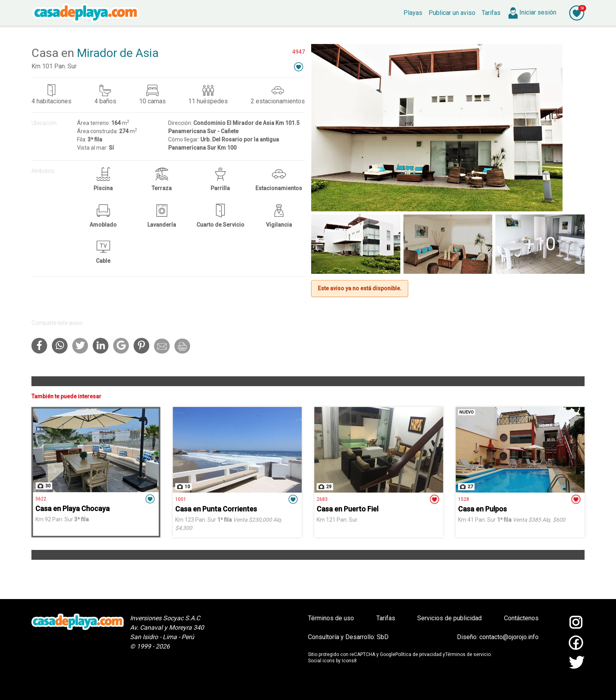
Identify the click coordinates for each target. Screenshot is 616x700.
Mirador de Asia (118, 53)
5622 (41, 499)
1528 (464, 499)
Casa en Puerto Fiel (347, 509)
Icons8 (349, 661)
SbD (383, 637)
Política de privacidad (418, 654)
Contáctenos (521, 618)
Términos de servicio (468, 654)
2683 (322, 499)
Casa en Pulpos (482, 509)
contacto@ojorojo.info (509, 637)
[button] (299, 67)
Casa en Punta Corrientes (216, 509)
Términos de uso (331, 618)
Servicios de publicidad (449, 618)
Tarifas (386, 618)
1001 (181, 499)
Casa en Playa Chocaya (72, 509)
